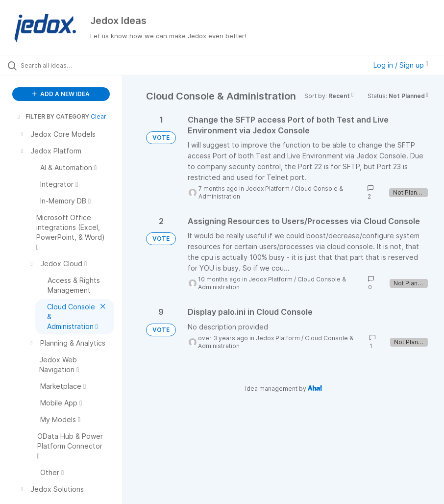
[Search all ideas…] (66, 65)
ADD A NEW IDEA (61, 94)
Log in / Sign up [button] (401, 65)
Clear (99, 116)
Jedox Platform (268, 189)
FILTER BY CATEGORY (52, 116)
